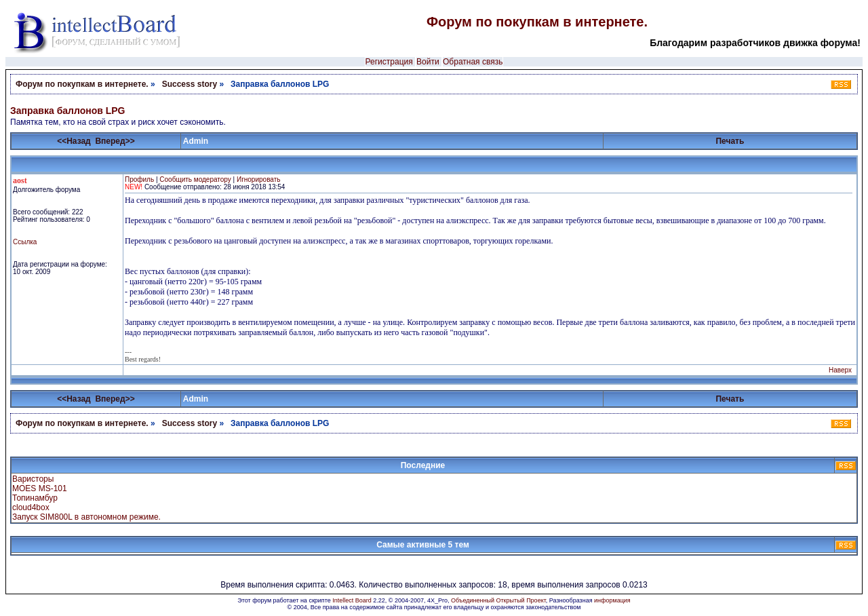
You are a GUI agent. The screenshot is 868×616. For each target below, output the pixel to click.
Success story (190, 84)
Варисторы (33, 479)
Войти (428, 62)
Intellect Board (352, 600)
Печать (730, 141)
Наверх (840, 370)
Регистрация (389, 62)
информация (612, 600)
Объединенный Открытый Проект (498, 600)
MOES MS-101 (40, 488)
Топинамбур (35, 498)
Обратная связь (473, 62)
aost (20, 180)
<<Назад (74, 141)
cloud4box (31, 507)
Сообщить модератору (195, 179)
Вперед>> (115, 141)
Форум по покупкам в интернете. (537, 22)
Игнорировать (259, 179)
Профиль (139, 179)
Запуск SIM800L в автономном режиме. (86, 517)
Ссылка (25, 242)
